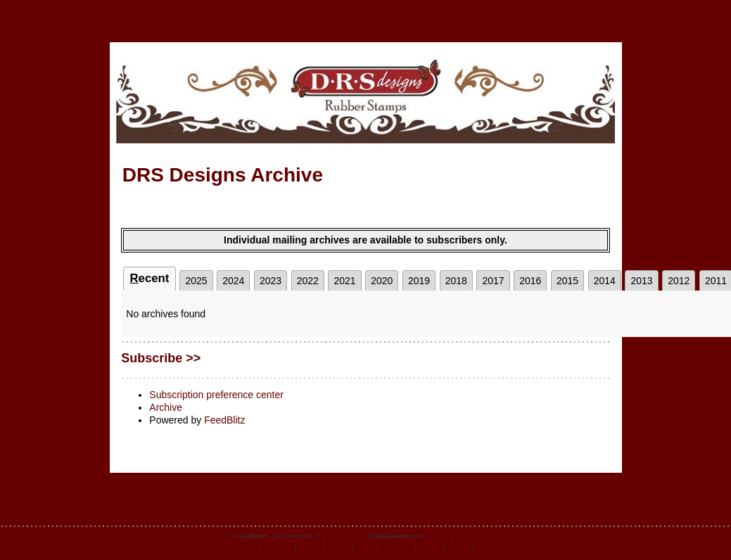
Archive (166, 407)
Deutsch (459, 547)
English (248, 547)
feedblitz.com (344, 536)
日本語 (486, 547)
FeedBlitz (224, 420)
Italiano (365, 547)
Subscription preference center (216, 395)
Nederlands (397, 547)
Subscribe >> (161, 358)
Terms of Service (477, 536)
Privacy (438, 536)
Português (278, 547)
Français (310, 547)
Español (339, 547)
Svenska (431, 547)
